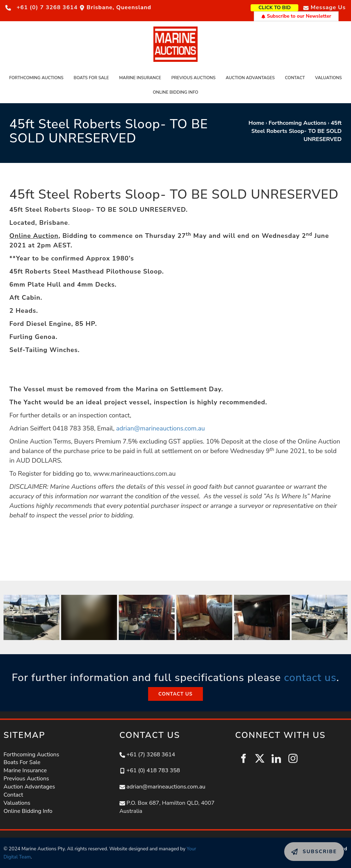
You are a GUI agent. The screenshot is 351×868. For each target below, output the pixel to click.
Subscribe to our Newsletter (296, 16)
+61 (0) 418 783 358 (153, 770)
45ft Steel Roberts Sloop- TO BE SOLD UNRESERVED (297, 131)
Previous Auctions (194, 78)
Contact (295, 78)
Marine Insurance (140, 78)
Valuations (328, 78)
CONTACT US (175, 691)
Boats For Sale (91, 78)
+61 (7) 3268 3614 (151, 755)
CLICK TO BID (286, 7)
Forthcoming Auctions (36, 78)
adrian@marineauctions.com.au (161, 428)
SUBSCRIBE (300, 846)
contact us (310, 678)
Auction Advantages (250, 78)
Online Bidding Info (175, 92)
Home (256, 123)
